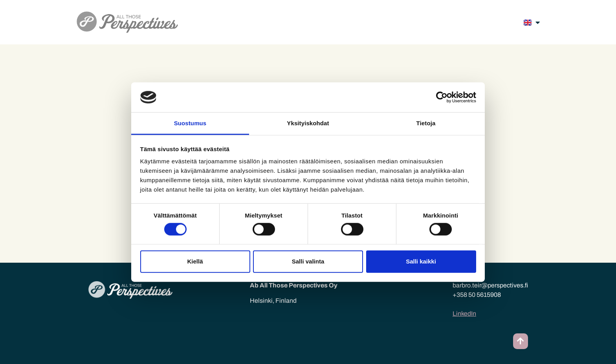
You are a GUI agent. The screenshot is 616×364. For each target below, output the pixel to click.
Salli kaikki (421, 261)
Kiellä (195, 261)
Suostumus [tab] (190, 123)
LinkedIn (464, 314)
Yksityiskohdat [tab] (308, 123)
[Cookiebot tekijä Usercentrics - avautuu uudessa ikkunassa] (442, 97)
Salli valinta (308, 261)
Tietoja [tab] (426, 123)
